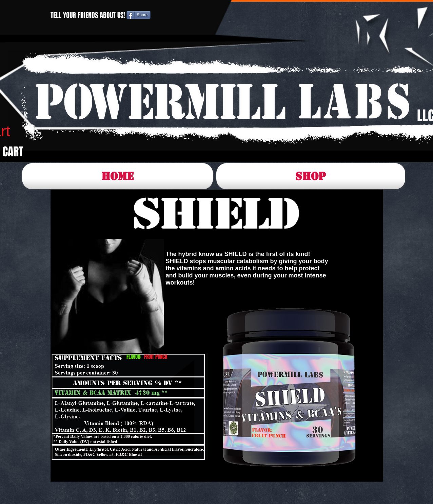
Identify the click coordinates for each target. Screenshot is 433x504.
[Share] (139, 15)
